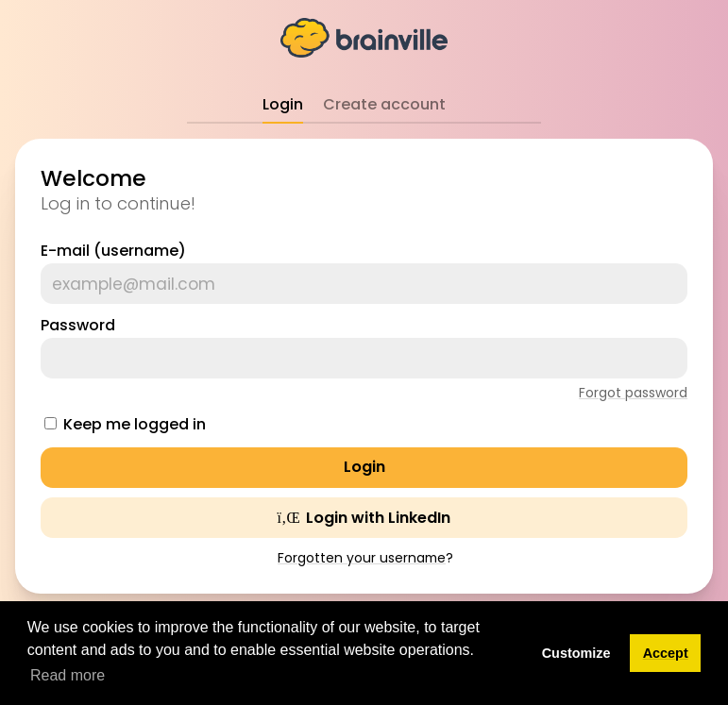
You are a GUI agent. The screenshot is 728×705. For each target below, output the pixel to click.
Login (283, 104)
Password (78, 325)
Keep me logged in (135, 424)
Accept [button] (666, 653)
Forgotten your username (362, 558)
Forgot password (633, 393)
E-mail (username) (113, 251)
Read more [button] (68, 675)
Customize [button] (576, 653)
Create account (384, 104)
